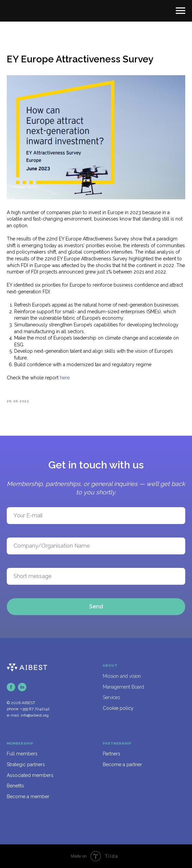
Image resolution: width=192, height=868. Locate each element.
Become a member (28, 797)
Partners (112, 754)
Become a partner (122, 764)
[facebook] (11, 687)
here (65, 378)
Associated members (30, 775)
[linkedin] (22, 687)
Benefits (15, 786)
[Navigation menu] (181, 11)
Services (111, 697)
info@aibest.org (35, 715)
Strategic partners (26, 764)
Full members (22, 754)
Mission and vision (122, 676)
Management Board (123, 687)
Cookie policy (118, 708)
